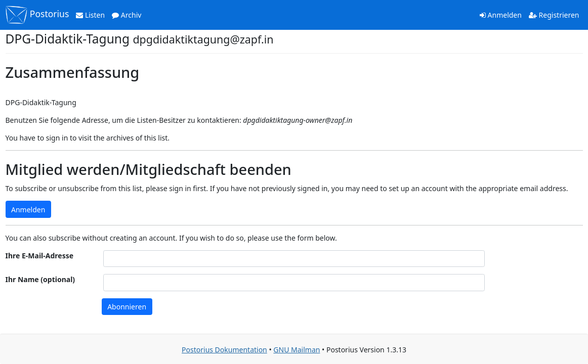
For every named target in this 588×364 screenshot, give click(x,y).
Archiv (127, 15)
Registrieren (554, 15)
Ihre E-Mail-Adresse (40, 256)
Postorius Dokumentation (224, 350)
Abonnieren (127, 307)
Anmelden (501, 15)
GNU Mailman (297, 350)
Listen (90, 15)
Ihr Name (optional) (40, 279)
